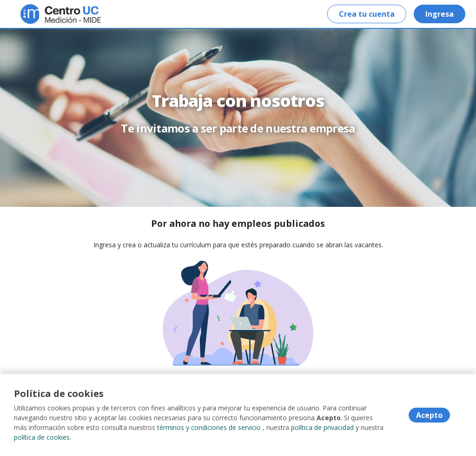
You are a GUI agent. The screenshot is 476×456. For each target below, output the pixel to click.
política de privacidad (322, 427)
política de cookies (42, 437)
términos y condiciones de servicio (209, 427)
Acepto (429, 415)
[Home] (40, 14)
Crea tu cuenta (367, 14)
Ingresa (440, 14)
